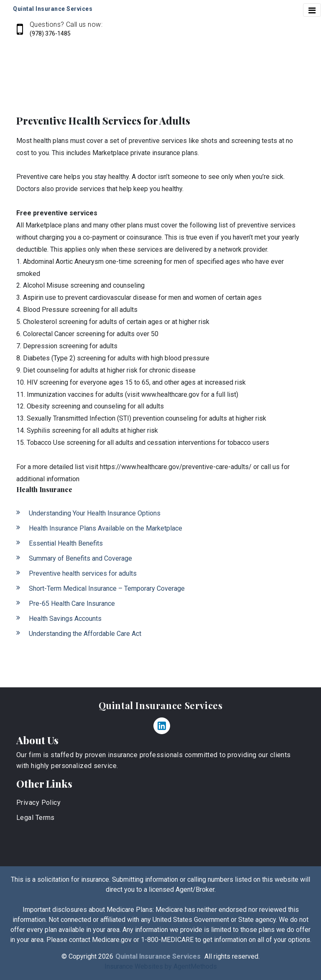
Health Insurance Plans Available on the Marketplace (106, 528)
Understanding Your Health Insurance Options (95, 513)
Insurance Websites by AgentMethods (161, 966)
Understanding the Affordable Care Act (85, 634)
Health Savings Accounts (65, 619)
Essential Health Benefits (66, 543)
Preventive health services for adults (83, 573)
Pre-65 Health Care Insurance (72, 604)
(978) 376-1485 (50, 33)
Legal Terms (36, 818)
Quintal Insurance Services (161, 705)
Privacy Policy (38, 803)
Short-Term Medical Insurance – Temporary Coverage (107, 588)
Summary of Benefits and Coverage (80, 558)
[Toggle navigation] (312, 10)
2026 (106, 956)
